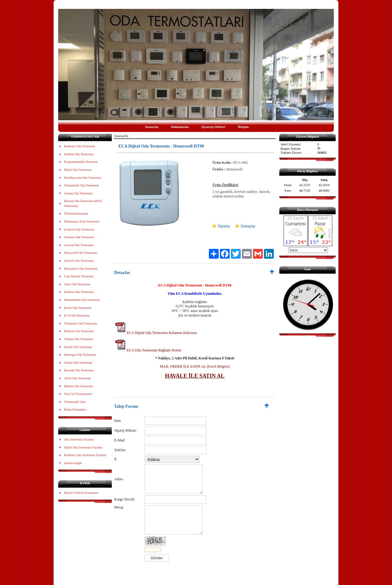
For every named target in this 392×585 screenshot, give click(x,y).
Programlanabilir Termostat (81, 162)
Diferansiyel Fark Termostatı (82, 221)
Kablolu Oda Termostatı (79, 154)
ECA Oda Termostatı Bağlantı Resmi (148, 350)
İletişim (243, 127)
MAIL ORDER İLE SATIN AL (183, 366)
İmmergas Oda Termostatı (80, 355)
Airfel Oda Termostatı (77, 378)
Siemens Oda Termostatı (79, 237)
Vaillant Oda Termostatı (79, 339)
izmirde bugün (73, 463)
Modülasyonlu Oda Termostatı (83, 178)
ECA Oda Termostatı (77, 315)
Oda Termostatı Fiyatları (79, 439)
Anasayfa (152, 127)
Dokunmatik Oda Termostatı (81, 185)
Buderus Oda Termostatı (79, 331)
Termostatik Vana (75, 402)
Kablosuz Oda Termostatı (80, 146)
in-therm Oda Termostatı (79, 229)
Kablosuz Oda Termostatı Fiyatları (85, 455)
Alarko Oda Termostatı (78, 363)
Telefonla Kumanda (76, 214)
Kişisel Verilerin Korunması (81, 493)
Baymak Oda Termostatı (79, 370)
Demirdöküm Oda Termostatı (82, 300)
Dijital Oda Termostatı (78, 170)
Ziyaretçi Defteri (213, 127)
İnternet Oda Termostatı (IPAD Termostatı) (83, 203)
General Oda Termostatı (79, 245)
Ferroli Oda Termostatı (78, 347)
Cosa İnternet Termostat (79, 276)
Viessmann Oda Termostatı (81, 323)
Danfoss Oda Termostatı (79, 292)
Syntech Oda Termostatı (79, 261)
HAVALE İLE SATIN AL (195, 376)
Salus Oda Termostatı (77, 284)
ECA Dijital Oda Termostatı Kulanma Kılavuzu (155, 333)
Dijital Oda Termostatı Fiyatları (83, 447)
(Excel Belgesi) (218, 366)
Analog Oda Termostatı (78, 193)
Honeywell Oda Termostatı (81, 253)
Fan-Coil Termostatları (78, 394)
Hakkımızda (180, 127)
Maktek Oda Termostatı (79, 386)
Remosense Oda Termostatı (81, 269)
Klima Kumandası (75, 409)
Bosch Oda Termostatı (78, 308)
